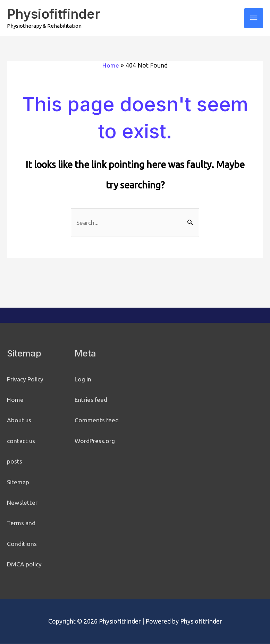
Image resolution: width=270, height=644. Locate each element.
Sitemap (18, 482)
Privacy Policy (26, 379)
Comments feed (97, 421)
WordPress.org (96, 441)
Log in (83, 379)
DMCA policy (25, 564)
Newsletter (23, 503)
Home (15, 400)
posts (15, 462)
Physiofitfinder (55, 14)
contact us (21, 441)
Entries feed (92, 400)
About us (19, 421)
